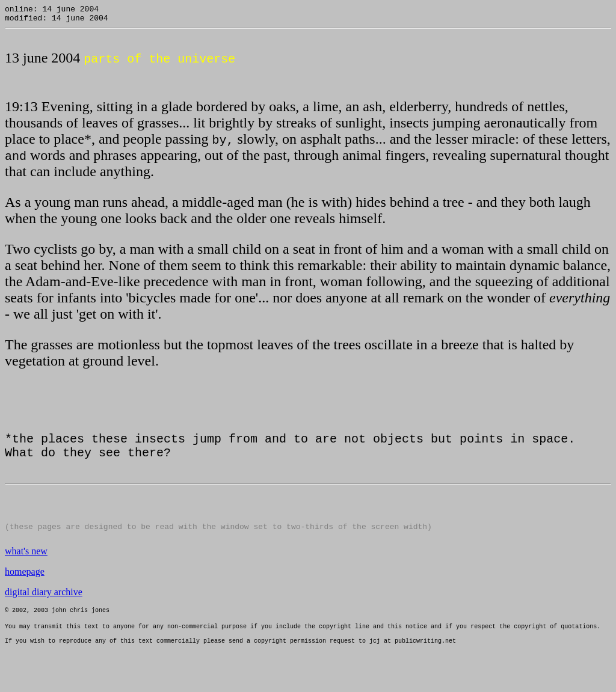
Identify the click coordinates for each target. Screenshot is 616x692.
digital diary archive (44, 602)
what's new (26, 561)
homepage (25, 582)
